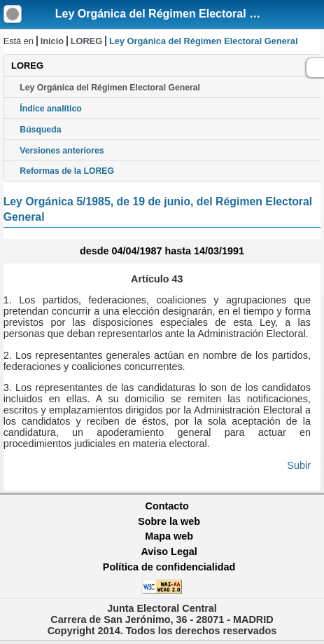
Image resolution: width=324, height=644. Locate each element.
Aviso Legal (169, 551)
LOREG (87, 41)
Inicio (52, 41)
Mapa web (169, 536)
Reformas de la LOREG (67, 171)
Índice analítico (50, 109)
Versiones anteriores (62, 151)
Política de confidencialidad (169, 567)
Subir (299, 465)
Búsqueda (40, 130)
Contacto (167, 506)
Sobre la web (169, 521)
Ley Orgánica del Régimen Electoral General (173, 14)
